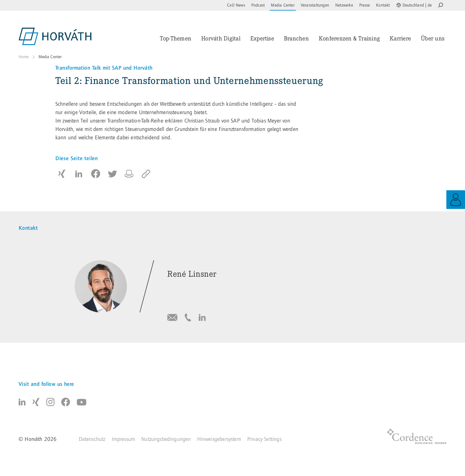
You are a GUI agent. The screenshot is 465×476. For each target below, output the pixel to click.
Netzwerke (344, 5)
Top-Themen (176, 38)
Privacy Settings (264, 439)
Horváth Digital (221, 38)
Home (24, 57)
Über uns (433, 38)
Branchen (296, 38)
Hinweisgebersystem (219, 439)
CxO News (236, 5)
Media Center (283, 5)
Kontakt (383, 5)
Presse (365, 5)
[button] (62, 174)
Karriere (400, 38)
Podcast (258, 5)
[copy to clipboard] (146, 174)
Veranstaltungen (315, 5)
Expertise (262, 38)
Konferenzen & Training (349, 38)
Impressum (123, 439)
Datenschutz (92, 439)
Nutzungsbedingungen (166, 439)
